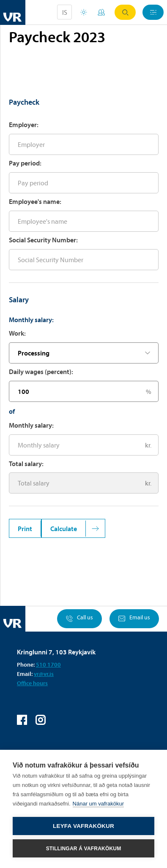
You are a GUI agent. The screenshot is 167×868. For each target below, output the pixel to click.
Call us (79, 619)
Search (125, 12)
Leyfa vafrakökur (83, 826)
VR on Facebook (22, 720)
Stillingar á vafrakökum (84, 849)
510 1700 (48, 665)
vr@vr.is (44, 674)
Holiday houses (84, 12)
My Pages (101, 12)
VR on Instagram (41, 720)
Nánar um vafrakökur (98, 804)
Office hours (32, 683)
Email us (134, 619)
